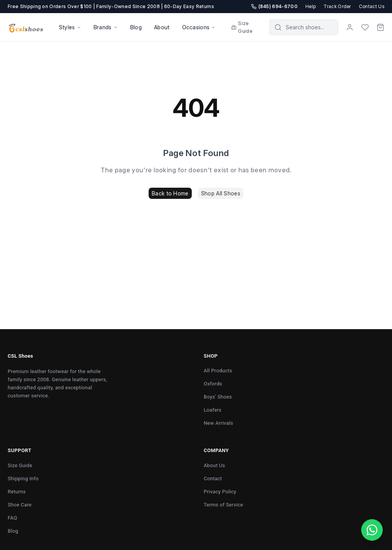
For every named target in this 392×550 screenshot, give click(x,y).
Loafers (213, 410)
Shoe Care (20, 505)
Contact (213, 479)
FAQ (12, 518)
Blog (136, 27)
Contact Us (372, 6)
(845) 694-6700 (274, 6)
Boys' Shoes (218, 397)
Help (311, 6)
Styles (70, 27)
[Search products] (309, 27)
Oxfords (213, 384)
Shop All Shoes (221, 193)
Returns (17, 492)
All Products (218, 371)
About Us (214, 465)
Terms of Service (223, 505)
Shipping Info (23, 479)
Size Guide (242, 27)
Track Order (337, 6)
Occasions (199, 27)
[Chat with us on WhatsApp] (372, 530)
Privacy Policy (220, 492)
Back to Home (170, 193)
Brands (106, 27)
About (162, 27)
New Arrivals (219, 423)
